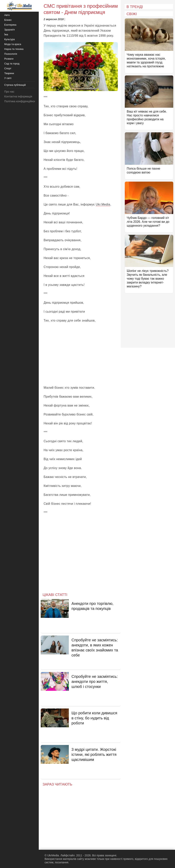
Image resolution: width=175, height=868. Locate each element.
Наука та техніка (14, 49)
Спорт (8, 68)
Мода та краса (13, 44)
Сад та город (12, 64)
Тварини (9, 73)
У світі (8, 78)
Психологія (11, 54)
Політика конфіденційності (21, 101)
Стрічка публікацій (15, 85)
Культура (9, 39)
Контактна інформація (18, 96)
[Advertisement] (81, 354)
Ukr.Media (103, 204)
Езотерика (10, 25)
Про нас (9, 92)
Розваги (9, 59)
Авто (7, 15)
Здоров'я (9, 30)
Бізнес (8, 20)
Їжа (6, 34)
